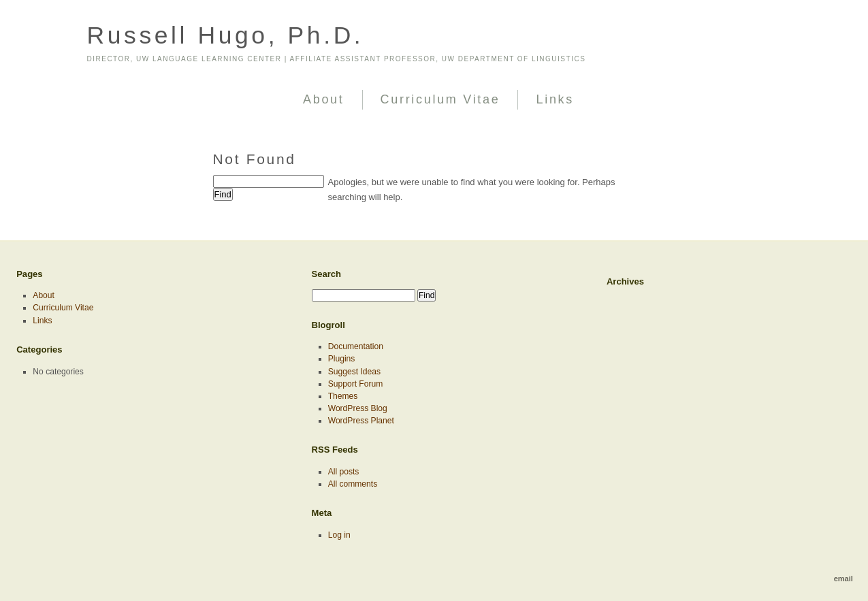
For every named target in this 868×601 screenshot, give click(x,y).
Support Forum (356, 384)
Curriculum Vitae (440, 99)
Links (555, 99)
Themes (343, 396)
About (324, 99)
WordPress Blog (358, 408)
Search (327, 274)
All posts (344, 472)
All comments (353, 484)
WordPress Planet (361, 421)
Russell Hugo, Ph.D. (226, 35)
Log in (339, 535)
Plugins (342, 359)
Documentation (356, 346)
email (843, 579)
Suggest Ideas (354, 372)
